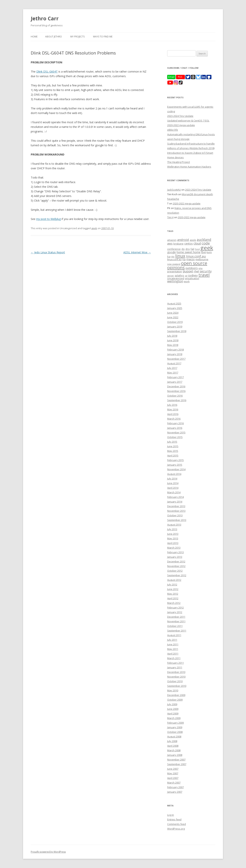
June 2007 (173, 769)
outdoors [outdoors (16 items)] (192, 268)
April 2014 (173, 488)
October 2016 (175, 396)
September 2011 (177, 631)
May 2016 (173, 409)
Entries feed (174, 819)
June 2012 (173, 589)
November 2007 (176, 760)
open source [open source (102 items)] (194, 263)
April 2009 (173, 713)
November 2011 (176, 621)
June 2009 (173, 709)
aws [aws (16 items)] (170, 243)
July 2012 (172, 584)
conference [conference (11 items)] (174, 249)
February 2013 (175, 552)
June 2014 (173, 483)
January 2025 (175, 308)
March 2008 (174, 750)
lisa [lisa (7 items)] (184, 259)
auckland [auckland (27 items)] (204, 240)
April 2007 (173, 778)
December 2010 (176, 672)
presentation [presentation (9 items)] (175, 272)
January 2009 (175, 727)
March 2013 (174, 548)
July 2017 (172, 368)
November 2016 (176, 391)
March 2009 (174, 718)
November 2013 (176, 511)
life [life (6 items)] (173, 257)
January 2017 (175, 382)
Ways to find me (103, 37)
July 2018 (172, 336)
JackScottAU (174, 190)
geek (94, 228)
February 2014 (175, 497)
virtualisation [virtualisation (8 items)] (192, 278)
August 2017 (174, 363)
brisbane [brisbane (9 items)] (178, 244)
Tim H (170, 217)
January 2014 (175, 502)
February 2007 (175, 787)
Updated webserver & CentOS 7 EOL (188, 121)
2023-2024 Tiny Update (180, 116)
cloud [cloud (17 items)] (197, 243)
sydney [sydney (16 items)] (193, 275)
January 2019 (175, 327)
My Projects (77, 37)
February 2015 (175, 460)
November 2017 (176, 359)
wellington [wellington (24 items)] (175, 281)
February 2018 (175, 350)
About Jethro (54, 37)
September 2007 (177, 764)
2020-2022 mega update (181, 125)
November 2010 (176, 677)
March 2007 (174, 783)
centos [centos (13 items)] (189, 243)
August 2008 (174, 737)
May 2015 (173, 451)
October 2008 (175, 732)
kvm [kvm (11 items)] (209, 252)
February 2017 (175, 377)
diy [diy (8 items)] (183, 249)
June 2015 (173, 446)
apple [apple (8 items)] (193, 240)
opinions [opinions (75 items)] (176, 267)
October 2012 (175, 571)
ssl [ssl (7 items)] (186, 276)
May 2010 (173, 690)
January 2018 (175, 354)
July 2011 (172, 640)
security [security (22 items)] (206, 271)
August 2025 (174, 303)
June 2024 (173, 313)
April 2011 (173, 654)
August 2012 (174, 580)
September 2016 (177, 400)
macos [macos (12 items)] (191, 259)
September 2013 (177, 520)
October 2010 (175, 681)
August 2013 (174, 525)
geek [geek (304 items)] (207, 248)
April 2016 (173, 414)
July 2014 (172, 479)
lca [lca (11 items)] (169, 256)
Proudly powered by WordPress (48, 852)
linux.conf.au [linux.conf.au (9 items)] (174, 259)
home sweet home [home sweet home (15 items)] (189, 252)
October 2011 (175, 626)
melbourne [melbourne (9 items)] (202, 259)
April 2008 (173, 746)
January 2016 (175, 428)
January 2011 (175, 667)
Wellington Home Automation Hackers (189, 167)
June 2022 (173, 317)
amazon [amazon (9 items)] (172, 240)
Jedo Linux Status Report (48, 252)
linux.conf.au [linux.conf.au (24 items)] (196, 256)
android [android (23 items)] (183, 240)
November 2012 (176, 566)
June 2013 (173, 534)
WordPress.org (176, 829)
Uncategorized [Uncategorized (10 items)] (176, 278)
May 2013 (173, 538)
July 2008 (172, 741)
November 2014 (176, 469)
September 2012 (177, 575)
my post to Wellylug (48, 219)
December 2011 (176, 617)
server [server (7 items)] (171, 276)
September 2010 (177, 686)
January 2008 (175, 755)
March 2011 (174, 658)
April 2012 (173, 598)
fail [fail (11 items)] (192, 249)
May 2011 (173, 649)
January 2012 (175, 612)
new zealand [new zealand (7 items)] (174, 264)
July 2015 (172, 442)
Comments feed (177, 824)
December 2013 (176, 506)
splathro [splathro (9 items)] (179, 276)
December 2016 (176, 386)
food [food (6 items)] (197, 249)
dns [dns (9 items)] (188, 249)
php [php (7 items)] (201, 268)
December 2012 (176, 561)
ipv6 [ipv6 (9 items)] (204, 252)
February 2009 (175, 723)
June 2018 (173, 340)
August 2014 (174, 474)
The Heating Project (179, 162)
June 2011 (173, 644)
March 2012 (174, 603)
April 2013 (173, 543)
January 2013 (175, 557)
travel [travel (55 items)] (204, 275)
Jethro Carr (45, 18)
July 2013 (172, 529)
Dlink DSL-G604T (47, 72)
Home (34, 37)
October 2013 (175, 515)
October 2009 (175, 700)
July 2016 (172, 405)
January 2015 (175, 465)
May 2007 (173, 773)
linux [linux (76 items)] (180, 256)
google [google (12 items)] (172, 252)
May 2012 (173, 594)
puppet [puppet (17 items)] (188, 271)
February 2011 (175, 663)
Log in (171, 815)
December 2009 (176, 695)
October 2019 (175, 322)
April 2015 (173, 455)
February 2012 (175, 608)
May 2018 (173, 345)
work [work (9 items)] (187, 281)
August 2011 (174, 635)
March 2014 (174, 492)
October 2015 (175, 437)
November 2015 (176, 432)
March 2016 (174, 419)
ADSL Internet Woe (137, 252)
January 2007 (175, 792)
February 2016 (175, 423)
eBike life (173, 130)
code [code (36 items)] (206, 243)
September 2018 (177, 331)
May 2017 (173, 373)
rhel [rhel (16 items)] (196, 271)
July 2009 (172, 704)
